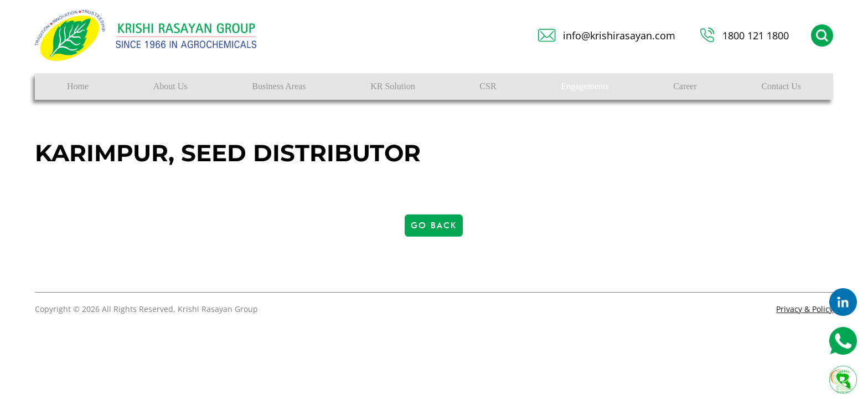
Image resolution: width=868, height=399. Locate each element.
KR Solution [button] (392, 86)
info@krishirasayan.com (619, 35)
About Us (170, 86)
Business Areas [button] (279, 86)
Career (685, 86)
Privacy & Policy (805, 309)
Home (78, 86)
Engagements (585, 86)
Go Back (434, 226)
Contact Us (781, 86)
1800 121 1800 (756, 35)
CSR (488, 86)
